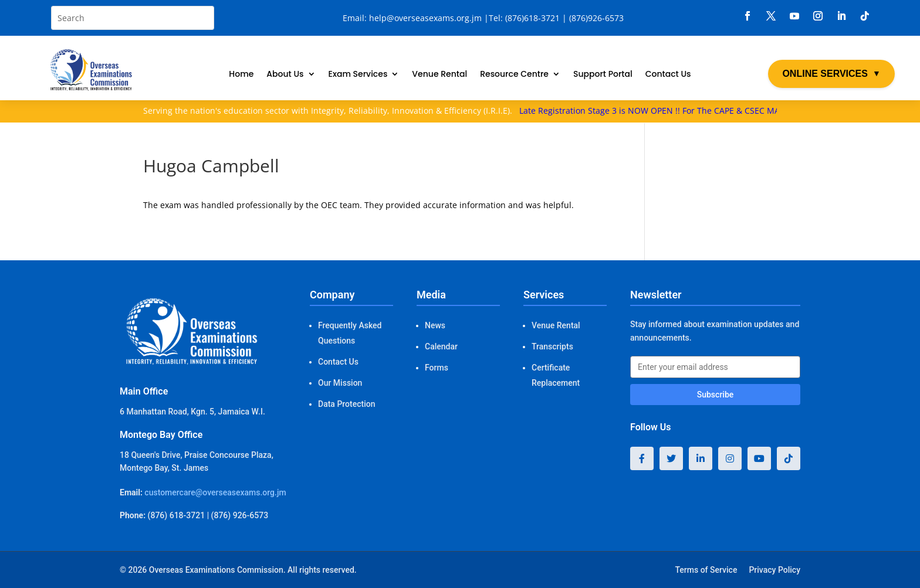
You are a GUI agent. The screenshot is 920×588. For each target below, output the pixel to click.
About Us (285, 75)
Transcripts (552, 346)
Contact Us (668, 75)
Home (241, 75)
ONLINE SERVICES (831, 74)
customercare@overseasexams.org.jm (215, 492)
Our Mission (340, 383)
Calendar (441, 346)
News (435, 325)
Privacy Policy (774, 570)
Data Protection (346, 404)
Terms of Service (706, 570)
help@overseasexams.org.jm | (429, 18)
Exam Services (358, 75)
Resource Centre (514, 75)
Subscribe (716, 395)
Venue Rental (439, 75)
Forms (437, 368)
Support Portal (603, 75)
